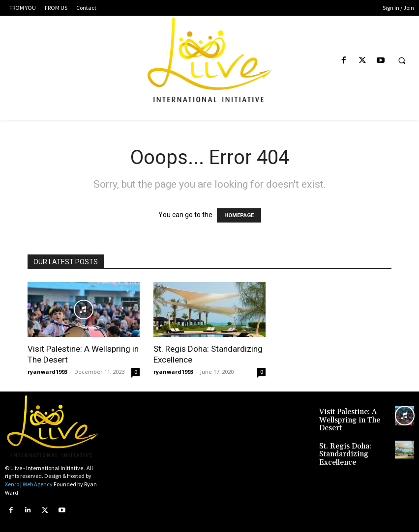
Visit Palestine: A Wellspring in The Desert (344, 418)
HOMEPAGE (239, 215)
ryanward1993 (47, 372)
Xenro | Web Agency (29, 484)
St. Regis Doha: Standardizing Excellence (355, 445)
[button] (402, 61)
